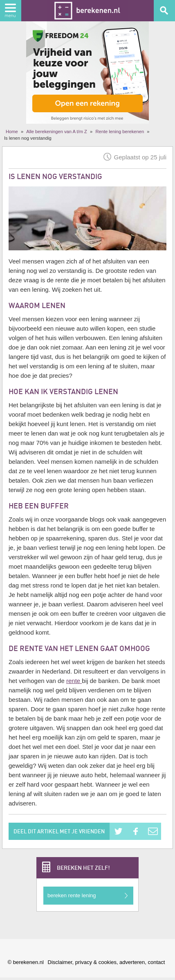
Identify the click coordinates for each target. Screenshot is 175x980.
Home (12, 132)
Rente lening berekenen (120, 132)
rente (74, 681)
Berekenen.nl (87, 11)
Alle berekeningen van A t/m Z (57, 132)
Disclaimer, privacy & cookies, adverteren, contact (107, 962)
